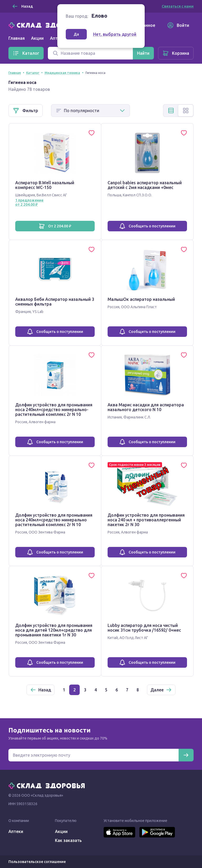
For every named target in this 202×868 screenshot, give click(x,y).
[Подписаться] (186, 755)
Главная (17, 38)
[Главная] (48, 25)
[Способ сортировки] (90, 111)
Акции (37, 38)
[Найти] (143, 53)
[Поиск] (90, 53)
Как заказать (68, 840)
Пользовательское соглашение (37, 862)
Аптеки (16, 831)
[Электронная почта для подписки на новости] (94, 755)
